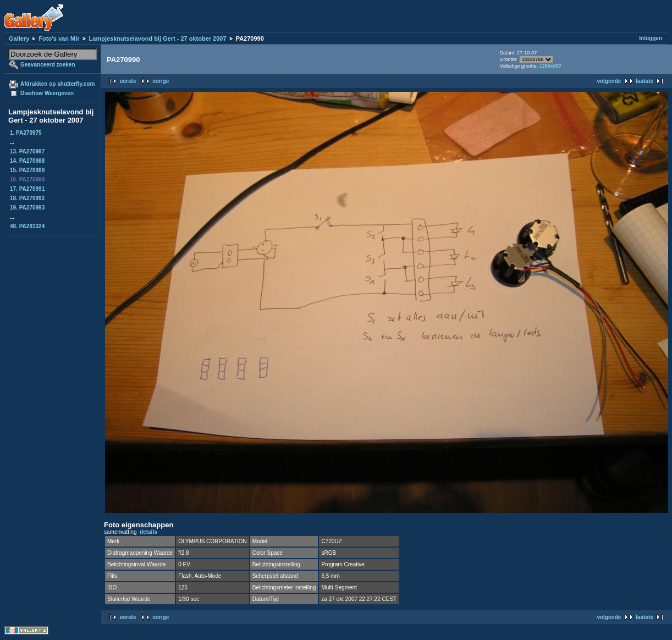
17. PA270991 (27, 189)
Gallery (19, 38)
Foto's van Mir (59, 38)
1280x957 (550, 66)
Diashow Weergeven (47, 93)
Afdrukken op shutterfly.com (57, 84)
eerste (128, 81)
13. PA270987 (27, 151)
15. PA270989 (27, 170)
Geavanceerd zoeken (48, 65)
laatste (645, 81)
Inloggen (651, 38)
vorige (161, 81)
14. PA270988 (27, 161)
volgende (609, 81)
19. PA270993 (27, 208)
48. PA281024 (27, 226)
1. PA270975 (26, 133)
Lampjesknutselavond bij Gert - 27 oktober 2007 (158, 38)
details (148, 532)
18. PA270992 (27, 198)
